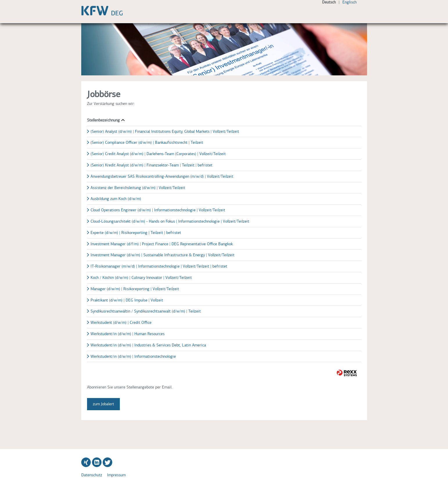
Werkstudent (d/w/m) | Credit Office (121, 323)
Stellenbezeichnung (106, 120)
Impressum (116, 475)
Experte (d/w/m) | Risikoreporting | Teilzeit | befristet (136, 233)
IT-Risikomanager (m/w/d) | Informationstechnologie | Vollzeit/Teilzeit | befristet (159, 266)
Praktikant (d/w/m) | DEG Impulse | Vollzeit (127, 300)
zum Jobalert (103, 404)
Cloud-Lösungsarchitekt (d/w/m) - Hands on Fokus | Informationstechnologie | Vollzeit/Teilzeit (170, 221)
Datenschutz (92, 475)
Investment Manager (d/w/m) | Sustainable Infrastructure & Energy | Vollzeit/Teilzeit (162, 255)
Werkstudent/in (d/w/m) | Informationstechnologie (133, 356)
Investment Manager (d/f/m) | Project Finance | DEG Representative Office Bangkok (162, 244)
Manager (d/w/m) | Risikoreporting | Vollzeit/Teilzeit (135, 289)
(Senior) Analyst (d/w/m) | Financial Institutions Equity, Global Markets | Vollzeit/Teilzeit (165, 131)
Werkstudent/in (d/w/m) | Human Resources (128, 334)
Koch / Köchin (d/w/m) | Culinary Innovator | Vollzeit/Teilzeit (141, 278)
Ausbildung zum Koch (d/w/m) (116, 199)
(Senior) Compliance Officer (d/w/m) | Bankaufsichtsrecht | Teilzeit (147, 142)
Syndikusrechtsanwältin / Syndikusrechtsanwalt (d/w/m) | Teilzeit (146, 311)
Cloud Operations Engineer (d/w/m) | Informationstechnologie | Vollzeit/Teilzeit (158, 210)
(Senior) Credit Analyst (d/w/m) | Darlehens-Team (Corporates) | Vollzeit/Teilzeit (158, 154)
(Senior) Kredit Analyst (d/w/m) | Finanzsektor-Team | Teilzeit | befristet (151, 165)
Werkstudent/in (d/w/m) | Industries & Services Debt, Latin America (148, 345)
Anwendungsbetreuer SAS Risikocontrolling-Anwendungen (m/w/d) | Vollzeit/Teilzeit (162, 176)
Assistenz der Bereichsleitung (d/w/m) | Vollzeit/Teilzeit (138, 188)
